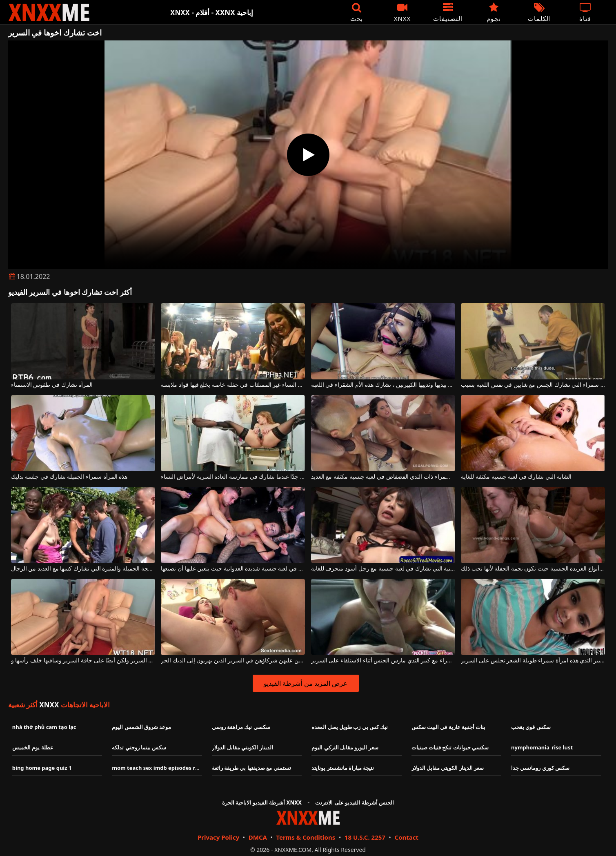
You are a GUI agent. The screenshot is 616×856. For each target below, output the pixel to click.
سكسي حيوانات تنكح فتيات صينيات (450, 747)
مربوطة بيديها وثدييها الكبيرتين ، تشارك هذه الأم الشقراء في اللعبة (383, 385)
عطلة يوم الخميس (33, 747)
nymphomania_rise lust (542, 747)
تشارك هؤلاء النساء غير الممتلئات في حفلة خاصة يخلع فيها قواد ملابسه (233, 385)
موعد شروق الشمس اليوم (141, 727)
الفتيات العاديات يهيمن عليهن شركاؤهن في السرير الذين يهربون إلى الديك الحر (233, 661)
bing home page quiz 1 (42, 768)
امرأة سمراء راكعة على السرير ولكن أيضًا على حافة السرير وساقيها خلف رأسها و (83, 661)
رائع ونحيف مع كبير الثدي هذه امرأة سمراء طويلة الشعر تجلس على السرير (533, 661)
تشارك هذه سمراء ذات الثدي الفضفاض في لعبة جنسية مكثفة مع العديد (383, 477)
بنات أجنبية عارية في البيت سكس (449, 727)
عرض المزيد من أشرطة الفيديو (306, 683)
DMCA (258, 837)
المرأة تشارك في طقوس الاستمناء (52, 385)
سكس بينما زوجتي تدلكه (139, 747)
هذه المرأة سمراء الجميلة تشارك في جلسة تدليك (69, 477)
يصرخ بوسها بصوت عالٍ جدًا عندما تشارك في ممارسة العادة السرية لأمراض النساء (233, 477)
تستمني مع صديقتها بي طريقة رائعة (251, 768)
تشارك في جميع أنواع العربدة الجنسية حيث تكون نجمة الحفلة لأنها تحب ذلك (533, 569)
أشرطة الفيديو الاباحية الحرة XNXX (262, 802)
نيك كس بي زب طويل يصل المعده (350, 727)
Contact (407, 837)
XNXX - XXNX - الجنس (49, 12)
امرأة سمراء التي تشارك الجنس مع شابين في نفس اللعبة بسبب (533, 385)
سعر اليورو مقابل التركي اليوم (345, 747)
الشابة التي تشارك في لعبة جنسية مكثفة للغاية (516, 477)
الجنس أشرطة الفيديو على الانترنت (355, 802)
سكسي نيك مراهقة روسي (241, 727)
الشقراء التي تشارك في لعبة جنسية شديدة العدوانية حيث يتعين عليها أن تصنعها (233, 569)
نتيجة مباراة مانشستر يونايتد (343, 768)
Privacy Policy (218, 837)
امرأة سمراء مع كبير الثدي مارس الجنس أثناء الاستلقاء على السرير (383, 661)
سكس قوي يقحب (531, 727)
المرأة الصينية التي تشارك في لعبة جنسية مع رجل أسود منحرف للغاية (383, 569)
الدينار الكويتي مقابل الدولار (242, 747)
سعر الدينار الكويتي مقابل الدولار (448, 768)
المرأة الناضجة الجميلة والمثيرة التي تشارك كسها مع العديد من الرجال (83, 569)
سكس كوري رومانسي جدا (540, 768)
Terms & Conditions (306, 837)
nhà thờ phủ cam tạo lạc (44, 727)
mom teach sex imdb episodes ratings (162, 768)
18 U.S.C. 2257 (365, 837)
